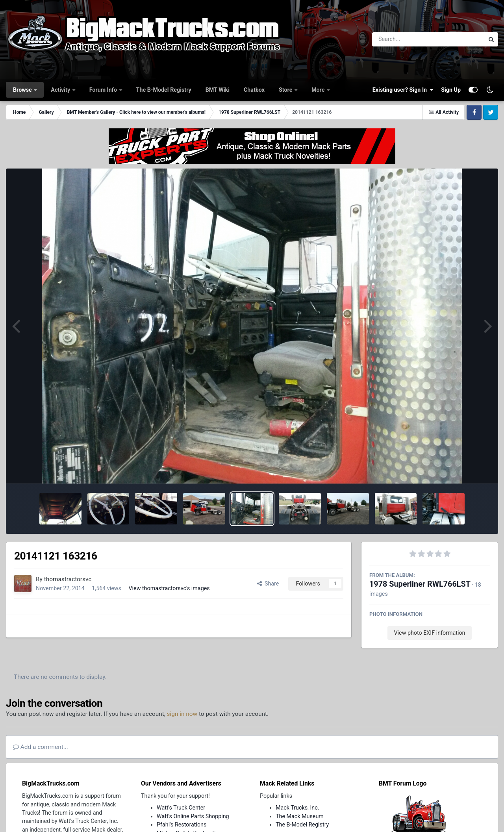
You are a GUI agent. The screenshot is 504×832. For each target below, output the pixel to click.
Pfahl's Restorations (182, 825)
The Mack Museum (300, 816)
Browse (23, 90)
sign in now (182, 714)
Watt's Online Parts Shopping (193, 816)
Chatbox (254, 90)
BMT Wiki (218, 90)
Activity (61, 90)
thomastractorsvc (68, 579)
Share (268, 584)
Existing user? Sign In (403, 90)
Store (286, 90)
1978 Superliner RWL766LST (420, 584)
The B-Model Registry (164, 90)
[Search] (407, 39)
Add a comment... (41, 747)
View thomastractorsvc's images (169, 588)
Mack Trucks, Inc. (297, 808)
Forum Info (104, 90)
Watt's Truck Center (181, 808)
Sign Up (451, 90)
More (319, 90)
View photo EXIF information (429, 633)
